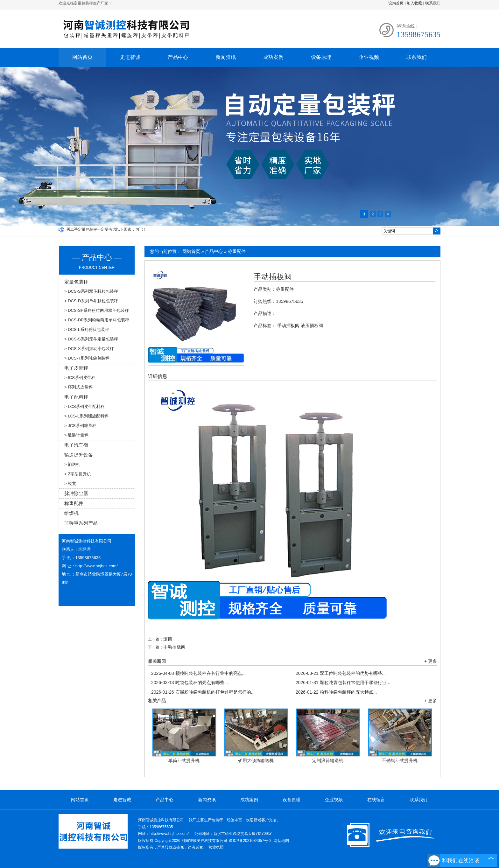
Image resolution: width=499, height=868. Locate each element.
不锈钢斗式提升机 (400, 760)
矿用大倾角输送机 (256, 760)
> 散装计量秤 (76, 435)
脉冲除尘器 (76, 493)
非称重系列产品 (81, 523)
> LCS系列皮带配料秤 (85, 406)
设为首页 (396, 3)
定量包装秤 (76, 282)
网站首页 (82, 57)
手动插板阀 (273, 277)
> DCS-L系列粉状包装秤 (87, 329)
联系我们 (433, 3)
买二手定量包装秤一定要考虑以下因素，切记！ (107, 229)
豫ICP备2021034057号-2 (250, 841)
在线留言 (376, 800)
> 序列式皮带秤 (78, 387)
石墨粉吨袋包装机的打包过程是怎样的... (203, 692)
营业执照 (216, 847)
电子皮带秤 (76, 368)
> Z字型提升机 (78, 474)
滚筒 (168, 639)
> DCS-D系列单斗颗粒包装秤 (91, 301)
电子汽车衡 (76, 445)
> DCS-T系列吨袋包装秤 (87, 358)
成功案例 (273, 57)
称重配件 (237, 251)
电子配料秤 (76, 397)
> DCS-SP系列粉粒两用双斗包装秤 (97, 310)
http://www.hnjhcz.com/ (97, 566)
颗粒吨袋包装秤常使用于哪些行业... (343, 682)
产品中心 (178, 57)
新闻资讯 (226, 57)
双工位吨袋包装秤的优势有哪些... (341, 673)
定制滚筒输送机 (328, 760)
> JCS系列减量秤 (80, 426)
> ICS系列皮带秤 (80, 378)
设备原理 (321, 57)
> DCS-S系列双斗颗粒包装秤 (91, 291)
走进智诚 (130, 57)
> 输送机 (72, 464)
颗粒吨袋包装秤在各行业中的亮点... (198, 673)
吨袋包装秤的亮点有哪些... (190, 682)
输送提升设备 (79, 455)
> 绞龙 (70, 483)
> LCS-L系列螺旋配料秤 (86, 416)
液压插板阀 (312, 325)
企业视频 (369, 57)
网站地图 (281, 841)
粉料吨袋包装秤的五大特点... (336, 692)
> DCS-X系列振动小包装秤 (89, 349)
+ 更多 (431, 661)
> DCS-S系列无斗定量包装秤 (91, 339)
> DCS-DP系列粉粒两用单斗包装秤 (97, 320)
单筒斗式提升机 (184, 760)
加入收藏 (414, 3)
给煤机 (71, 513)
